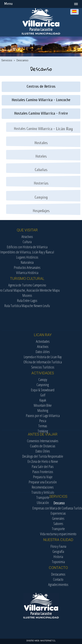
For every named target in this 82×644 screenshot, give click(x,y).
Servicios (7, 60)
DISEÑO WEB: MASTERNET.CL (41, 641)
